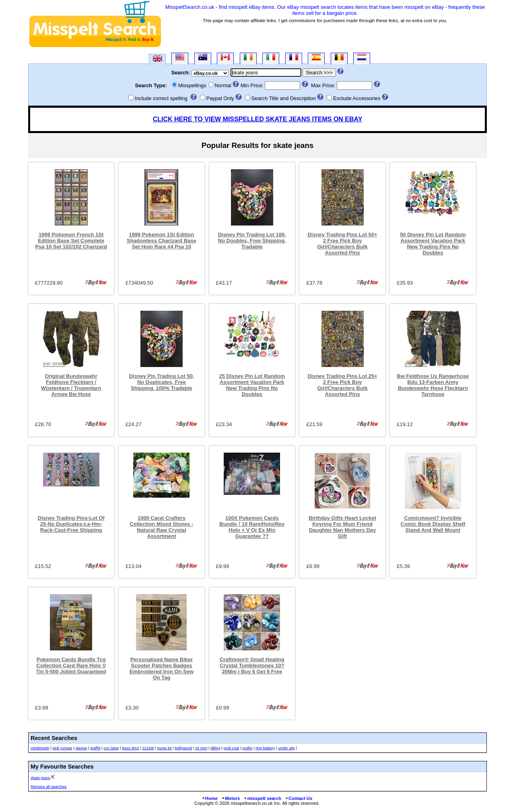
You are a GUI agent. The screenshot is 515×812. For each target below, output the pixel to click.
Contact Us (299, 798)
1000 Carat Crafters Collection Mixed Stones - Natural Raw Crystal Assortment (162, 527)
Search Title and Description (284, 98)
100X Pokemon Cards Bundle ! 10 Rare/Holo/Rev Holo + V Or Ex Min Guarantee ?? (252, 527)
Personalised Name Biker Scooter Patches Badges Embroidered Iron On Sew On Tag (162, 668)
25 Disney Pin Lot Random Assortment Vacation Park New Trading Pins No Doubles (252, 385)
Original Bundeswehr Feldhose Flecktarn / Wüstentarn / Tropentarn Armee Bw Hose (71, 385)
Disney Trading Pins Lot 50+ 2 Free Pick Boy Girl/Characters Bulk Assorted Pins (342, 244)
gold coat (232, 748)
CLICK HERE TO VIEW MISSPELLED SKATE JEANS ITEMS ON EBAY (258, 119)
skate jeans (40, 778)
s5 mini (201, 748)
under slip (286, 748)
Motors (231, 798)
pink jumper (62, 748)
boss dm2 (131, 748)
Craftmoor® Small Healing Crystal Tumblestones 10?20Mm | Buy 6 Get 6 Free (252, 665)
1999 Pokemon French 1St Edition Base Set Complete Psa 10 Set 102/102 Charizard (71, 241)
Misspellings (192, 85)
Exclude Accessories (357, 98)
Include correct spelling (161, 98)
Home (210, 798)
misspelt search (262, 798)
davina (81, 748)
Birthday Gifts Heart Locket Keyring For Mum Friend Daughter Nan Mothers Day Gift (342, 527)
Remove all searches (49, 786)
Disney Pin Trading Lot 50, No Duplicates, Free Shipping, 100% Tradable (162, 382)
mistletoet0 (40, 748)
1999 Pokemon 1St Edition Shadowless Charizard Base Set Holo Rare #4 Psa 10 (162, 241)
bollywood (183, 748)
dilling (215, 748)
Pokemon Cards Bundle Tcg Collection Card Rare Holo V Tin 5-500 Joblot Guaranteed (71, 665)
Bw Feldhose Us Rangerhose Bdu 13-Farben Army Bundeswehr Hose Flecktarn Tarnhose (433, 385)
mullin (247, 748)
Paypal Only (220, 98)
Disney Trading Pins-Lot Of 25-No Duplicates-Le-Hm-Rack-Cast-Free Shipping (71, 524)
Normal (223, 85)
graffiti (95, 748)
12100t (148, 748)
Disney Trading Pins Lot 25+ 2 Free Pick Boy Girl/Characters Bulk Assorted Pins (342, 385)
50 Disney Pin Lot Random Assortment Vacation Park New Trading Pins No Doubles (433, 244)
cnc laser (111, 748)
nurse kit (164, 748)
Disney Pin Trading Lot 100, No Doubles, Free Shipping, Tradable (252, 241)
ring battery (265, 748)
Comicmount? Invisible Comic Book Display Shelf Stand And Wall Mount (433, 524)
